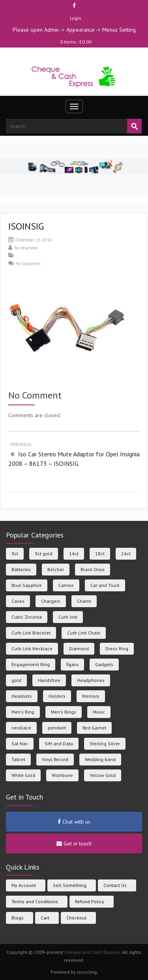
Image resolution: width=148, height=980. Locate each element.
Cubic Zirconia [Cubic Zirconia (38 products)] (27, 617)
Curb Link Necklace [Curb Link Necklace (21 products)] (32, 649)
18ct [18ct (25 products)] (100, 554)
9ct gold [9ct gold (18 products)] (44, 554)
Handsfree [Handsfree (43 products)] (49, 680)
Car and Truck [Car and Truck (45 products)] (105, 585)
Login (76, 18)
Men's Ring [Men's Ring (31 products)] (23, 712)
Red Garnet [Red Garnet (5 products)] (94, 728)
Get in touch (74, 843)
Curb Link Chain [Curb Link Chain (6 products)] (84, 633)
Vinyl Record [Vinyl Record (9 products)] (55, 759)
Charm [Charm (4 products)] (84, 601)
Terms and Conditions (35, 901)
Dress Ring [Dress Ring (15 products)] (117, 649)
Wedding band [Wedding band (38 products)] (100, 759)
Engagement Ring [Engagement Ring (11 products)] (31, 664)
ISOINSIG (26, 226)
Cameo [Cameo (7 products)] (66, 585)
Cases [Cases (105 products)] (18, 601)
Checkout (76, 918)
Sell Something (70, 885)
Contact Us (115, 885)
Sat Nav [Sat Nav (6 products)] (20, 744)
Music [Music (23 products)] (99, 712)
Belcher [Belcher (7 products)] (56, 569)
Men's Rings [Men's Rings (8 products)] (64, 712)
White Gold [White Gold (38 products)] (23, 775)
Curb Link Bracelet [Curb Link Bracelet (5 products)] (31, 633)
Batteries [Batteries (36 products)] (21, 569)
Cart (45, 918)
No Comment (28, 264)
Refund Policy (90, 901)
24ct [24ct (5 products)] (126, 554)
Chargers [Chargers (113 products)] (51, 601)
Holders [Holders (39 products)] (57, 696)
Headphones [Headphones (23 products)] (91, 680)
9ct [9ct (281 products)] (15, 554)
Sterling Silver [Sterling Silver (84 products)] (105, 744)
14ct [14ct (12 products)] (74, 554)
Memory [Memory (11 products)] (91, 696)
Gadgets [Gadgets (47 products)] (104, 664)
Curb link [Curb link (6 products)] (68, 617)
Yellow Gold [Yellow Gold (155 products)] (103, 775)
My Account (24, 885)
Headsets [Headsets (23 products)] (22, 696)
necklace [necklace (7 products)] (21, 728)
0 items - (76, 42)
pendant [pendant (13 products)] (57, 728)
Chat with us (74, 822)
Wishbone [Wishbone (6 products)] (62, 775)
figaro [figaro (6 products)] (72, 664)
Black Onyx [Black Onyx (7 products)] (93, 569)
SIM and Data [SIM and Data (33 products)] (59, 744)
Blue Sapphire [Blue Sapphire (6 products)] (27, 585)
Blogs (18, 918)
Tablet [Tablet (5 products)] (18, 759)
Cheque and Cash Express (92, 952)
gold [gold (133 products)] (16, 680)
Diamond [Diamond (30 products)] (79, 649)
